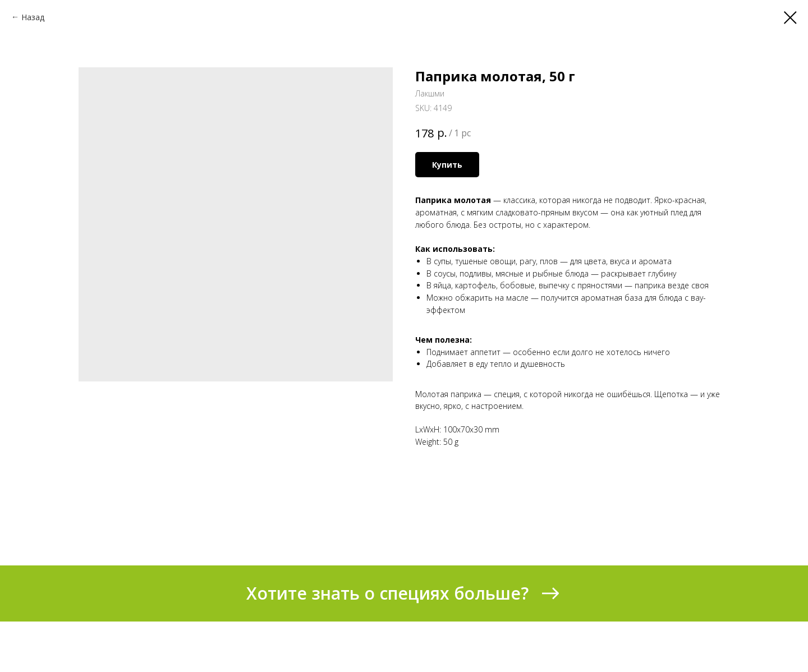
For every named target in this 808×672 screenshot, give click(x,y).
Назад (33, 17)
